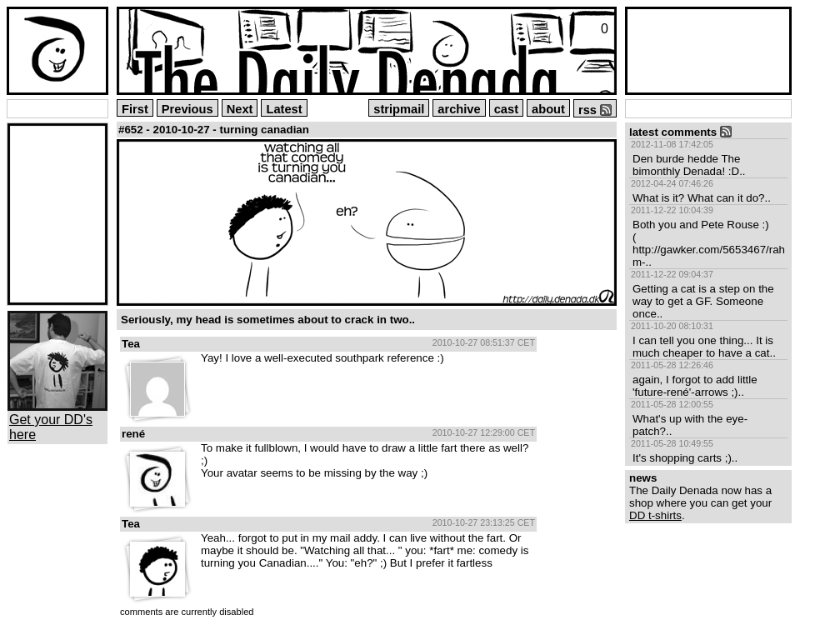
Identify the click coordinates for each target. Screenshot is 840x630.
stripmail (399, 109)
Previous (187, 109)
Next (240, 109)
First (135, 109)
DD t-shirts (655, 515)
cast (506, 109)
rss (595, 110)
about (548, 109)
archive (459, 109)
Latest (284, 109)
